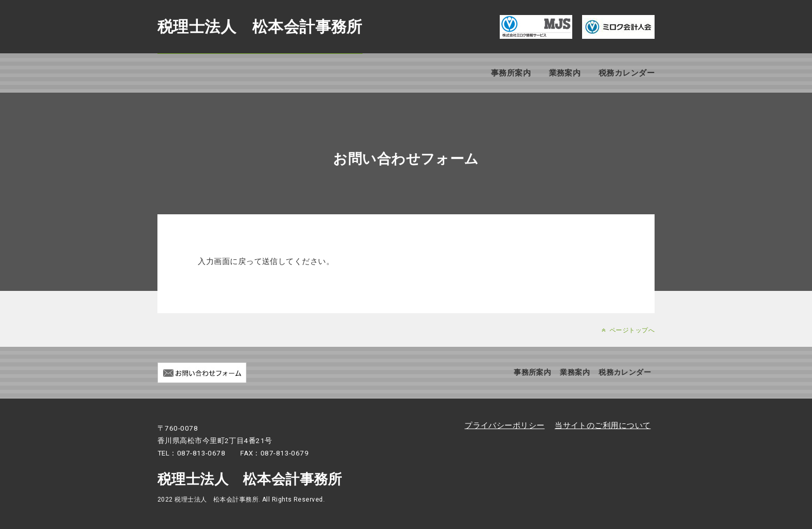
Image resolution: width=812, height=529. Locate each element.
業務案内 (565, 73)
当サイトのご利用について (603, 425)
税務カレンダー (627, 73)
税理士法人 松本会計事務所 (260, 27)
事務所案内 (511, 73)
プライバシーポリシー (505, 425)
